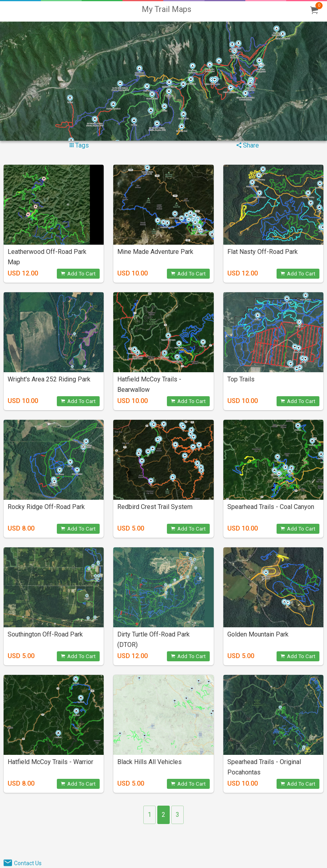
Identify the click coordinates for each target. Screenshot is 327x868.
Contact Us (28, 863)
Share (248, 145)
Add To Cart (78, 274)
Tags (79, 145)
